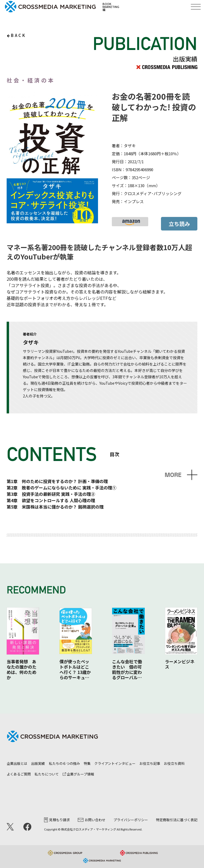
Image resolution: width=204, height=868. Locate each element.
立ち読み (179, 224)
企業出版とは (17, 763)
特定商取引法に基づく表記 (177, 820)
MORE (173, 475)
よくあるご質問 (19, 774)
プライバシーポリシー (131, 820)
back (18, 35)
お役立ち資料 (174, 763)
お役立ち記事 (150, 763)
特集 (87, 763)
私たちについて (47, 774)
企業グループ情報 (78, 774)
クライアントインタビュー (115, 763)
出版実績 (38, 763)
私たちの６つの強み (64, 763)
